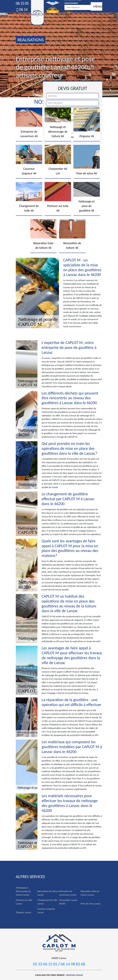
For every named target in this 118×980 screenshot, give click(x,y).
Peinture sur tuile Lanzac (24, 902)
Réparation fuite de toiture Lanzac (90, 893)
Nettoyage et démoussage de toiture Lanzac (23, 891)
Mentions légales (74, 975)
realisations (31, 40)
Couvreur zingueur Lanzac (46, 911)
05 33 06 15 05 (45, 964)
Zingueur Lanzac (23, 912)
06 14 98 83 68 (73, 964)
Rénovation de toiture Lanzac (48, 893)
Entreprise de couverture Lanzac (68, 893)
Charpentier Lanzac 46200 (68, 902)
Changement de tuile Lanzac (47, 902)
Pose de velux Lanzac (91, 904)
